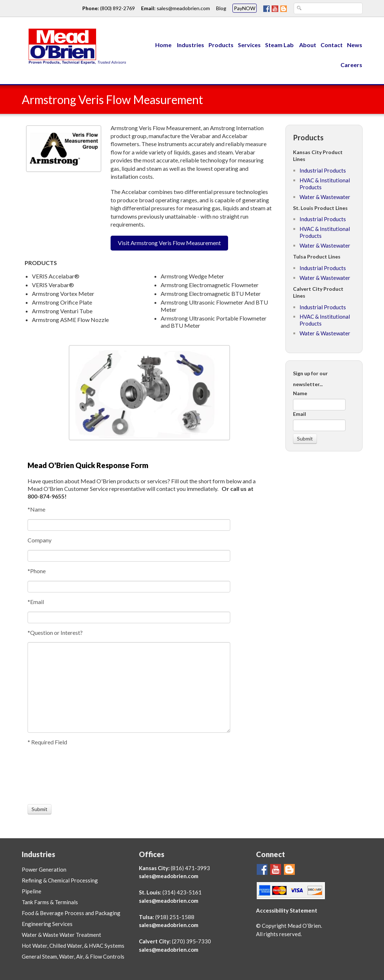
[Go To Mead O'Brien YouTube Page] (275, 8)
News (355, 45)
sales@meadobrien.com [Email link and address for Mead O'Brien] (183, 8)
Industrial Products (323, 170)
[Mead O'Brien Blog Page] (284, 8)
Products (221, 45)
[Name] (129, 525)
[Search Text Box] (328, 8)
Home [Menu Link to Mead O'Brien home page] (163, 45)
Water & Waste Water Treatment (61, 935)
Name (300, 393)
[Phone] (129, 587)
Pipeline (32, 891)
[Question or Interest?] (129, 687)
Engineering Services (47, 924)
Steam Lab (280, 45)
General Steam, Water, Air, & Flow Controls (73, 956)
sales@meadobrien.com (169, 876)
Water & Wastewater (325, 197)
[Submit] (40, 809)
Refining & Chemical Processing (60, 880)
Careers (351, 65)
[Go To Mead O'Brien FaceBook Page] (267, 8)
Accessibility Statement (287, 910)
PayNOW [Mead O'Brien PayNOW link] (245, 8)
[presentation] (54, 775)
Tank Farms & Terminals (50, 902)
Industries (191, 45)
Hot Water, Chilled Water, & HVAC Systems (73, 946)
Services (249, 45)
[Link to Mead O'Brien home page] (75, 45)
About (308, 45)
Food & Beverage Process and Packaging (71, 913)
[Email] (129, 617)
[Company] (129, 556)
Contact (332, 45)
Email (300, 414)
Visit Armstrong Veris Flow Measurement (169, 243)
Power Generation (44, 869)
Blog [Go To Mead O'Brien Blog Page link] (221, 8)
